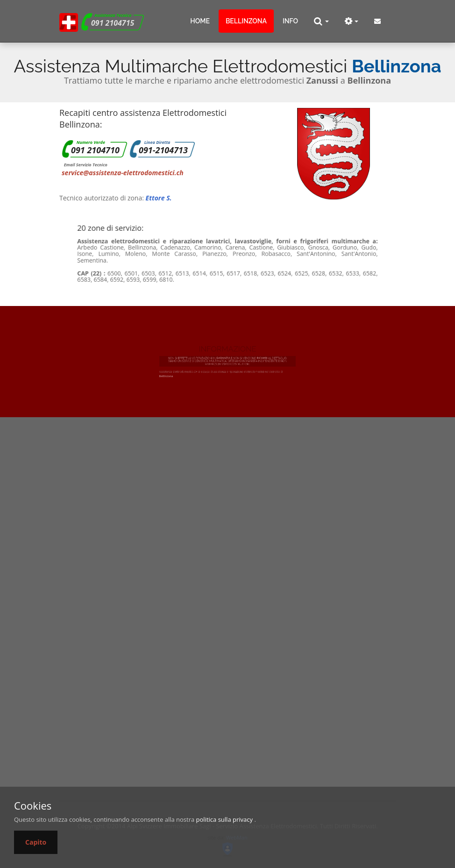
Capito (36, 842)
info (290, 21)
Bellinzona (246, 21)
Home (200, 21)
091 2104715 (113, 23)
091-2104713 (163, 150)
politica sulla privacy (224, 819)
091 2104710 (95, 150)
